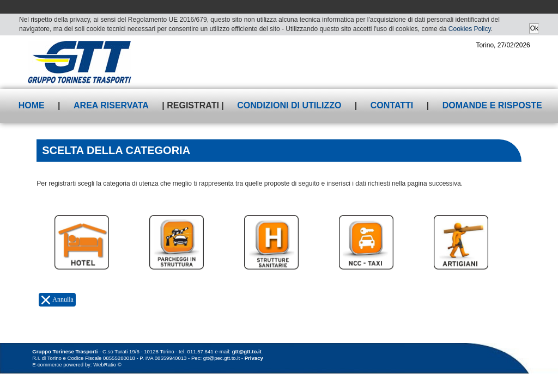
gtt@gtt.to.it (247, 351)
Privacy (254, 358)
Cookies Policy (470, 29)
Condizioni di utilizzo (289, 105)
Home (32, 105)
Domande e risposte (492, 105)
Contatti (392, 105)
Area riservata (111, 105)
